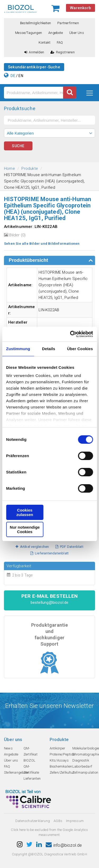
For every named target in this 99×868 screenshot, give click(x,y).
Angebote (56, 33)
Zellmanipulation (85, 772)
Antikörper (58, 748)
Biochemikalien (61, 766)
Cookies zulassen (25, 512)
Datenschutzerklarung (33, 821)
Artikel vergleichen (32, 547)
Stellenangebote (16, 772)
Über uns (77, 33)
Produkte (30, 169)
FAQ (60, 42)
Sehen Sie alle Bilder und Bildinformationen (42, 244)
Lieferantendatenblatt (50, 553)
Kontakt (44, 42)
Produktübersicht (28, 260)
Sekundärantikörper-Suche (34, 67)
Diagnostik (81, 760)
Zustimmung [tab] (18, 349)
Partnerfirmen (68, 23)
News (8, 748)
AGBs (58, 821)
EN (21, 76)
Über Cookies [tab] (80, 349)
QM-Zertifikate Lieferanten (32, 772)
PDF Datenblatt (69, 547)
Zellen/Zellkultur (62, 772)
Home (10, 169)
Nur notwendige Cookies (25, 529)
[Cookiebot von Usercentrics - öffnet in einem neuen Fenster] (70, 334)
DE (13, 76)
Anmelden (34, 52)
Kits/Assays (59, 760)
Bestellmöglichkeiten (36, 23)
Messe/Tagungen (29, 33)
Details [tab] (49, 349)
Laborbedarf (82, 766)
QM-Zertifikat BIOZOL (30, 754)
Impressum (75, 821)
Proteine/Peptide (62, 754)
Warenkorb (81, 8)
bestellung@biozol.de (50, 603)
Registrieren (63, 52)
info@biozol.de (64, 845)
